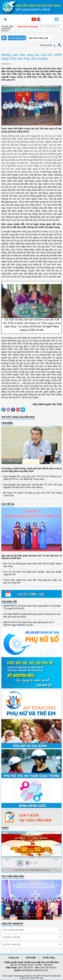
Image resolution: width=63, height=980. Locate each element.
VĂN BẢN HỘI (9, 602)
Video (5, 828)
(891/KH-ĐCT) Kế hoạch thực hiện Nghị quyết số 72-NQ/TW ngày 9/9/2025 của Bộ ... (29, 624)
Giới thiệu (31, 958)
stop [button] (27, 863)
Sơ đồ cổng (49, 958)
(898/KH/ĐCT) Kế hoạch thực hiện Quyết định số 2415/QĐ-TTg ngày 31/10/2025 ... (32, 608)
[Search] (50, 26)
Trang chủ (14, 958)
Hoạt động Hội (17, 38)
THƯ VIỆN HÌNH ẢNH (13, 876)
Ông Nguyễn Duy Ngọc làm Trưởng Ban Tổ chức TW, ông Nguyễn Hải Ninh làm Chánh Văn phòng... (33, 486)
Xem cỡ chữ (46, 45)
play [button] (20, 863)
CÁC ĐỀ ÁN (8, 504)
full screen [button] (36, 863)
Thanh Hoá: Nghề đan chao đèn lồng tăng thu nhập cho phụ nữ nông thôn (33, 581)
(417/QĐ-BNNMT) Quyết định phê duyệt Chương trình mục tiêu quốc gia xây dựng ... (32, 616)
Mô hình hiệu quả (38, 38)
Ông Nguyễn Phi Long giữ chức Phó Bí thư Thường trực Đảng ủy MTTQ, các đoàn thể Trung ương (33, 478)
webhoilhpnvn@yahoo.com (35, 970)
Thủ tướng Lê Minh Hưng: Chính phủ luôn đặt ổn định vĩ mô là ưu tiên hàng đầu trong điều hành (32, 470)
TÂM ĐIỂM (7, 423)
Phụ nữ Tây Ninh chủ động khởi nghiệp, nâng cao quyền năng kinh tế (33, 573)
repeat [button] (32, 863)
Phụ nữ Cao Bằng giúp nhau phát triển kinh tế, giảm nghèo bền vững (33, 565)
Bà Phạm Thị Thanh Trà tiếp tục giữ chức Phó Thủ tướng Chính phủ (33, 494)
